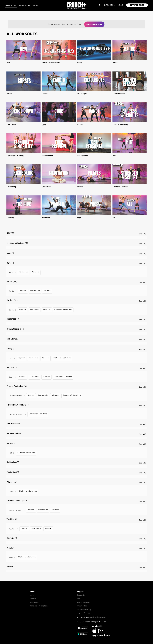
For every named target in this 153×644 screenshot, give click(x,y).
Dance (80, 125)
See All (143, 234)
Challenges (82, 94)
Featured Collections (51, 63)
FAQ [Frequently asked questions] (78, 599)
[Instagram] (89, 613)
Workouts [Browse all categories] (11, 5)
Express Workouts (120, 125)
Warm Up (46, 218)
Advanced (36, 272)
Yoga (79, 218)
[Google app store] (82, 636)
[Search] (100, 5)
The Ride (10, 218)
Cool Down (11, 125)
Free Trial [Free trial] (33, 599)
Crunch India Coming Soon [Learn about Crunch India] (39, 606)
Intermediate (23, 272)
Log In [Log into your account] (32, 595)
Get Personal (83, 156)
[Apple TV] (82, 630)
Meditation (46, 187)
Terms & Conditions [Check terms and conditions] (84, 602)
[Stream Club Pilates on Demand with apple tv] (107, 636)
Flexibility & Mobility (15, 156)
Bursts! (9, 94)
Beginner (23, 291)
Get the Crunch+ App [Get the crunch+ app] (84, 610)
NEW (8, 63)
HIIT (114, 156)
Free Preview (47, 156)
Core (44, 125)
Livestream (25, 6)
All (114, 218)
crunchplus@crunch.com (98, 617)
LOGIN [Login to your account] (121, 5)
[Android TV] (98, 627)
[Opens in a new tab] (98, 636)
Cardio (45, 94)
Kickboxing (11, 187)
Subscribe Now (94, 24)
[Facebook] (84, 613)
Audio (80, 63)
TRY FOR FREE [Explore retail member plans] (137, 5)
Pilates (80, 187)
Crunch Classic (119, 94)
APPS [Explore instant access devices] (35, 6)
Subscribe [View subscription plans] (109, 5)
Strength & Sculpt (120, 187)
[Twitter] (79, 613)
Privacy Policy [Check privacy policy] (82, 606)
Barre (115, 63)
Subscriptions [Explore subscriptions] (34, 602)
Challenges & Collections (63, 309)
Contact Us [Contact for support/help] (81, 595)
